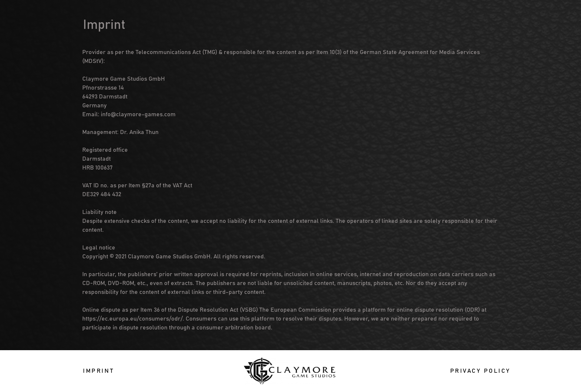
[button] (99, 371)
